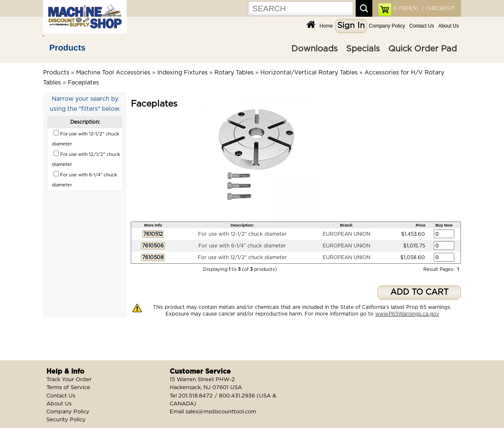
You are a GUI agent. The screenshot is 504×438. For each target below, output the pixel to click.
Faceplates (83, 83)
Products (67, 48)
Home (326, 26)
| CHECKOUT (438, 8)
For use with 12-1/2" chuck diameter (242, 234)
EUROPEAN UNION (346, 234)
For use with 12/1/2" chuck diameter (242, 257)
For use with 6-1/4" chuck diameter (242, 246)
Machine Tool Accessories (113, 73)
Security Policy (66, 420)
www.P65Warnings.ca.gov (407, 314)
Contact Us (421, 26)
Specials (363, 49)
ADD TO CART (419, 292)
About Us (449, 26)
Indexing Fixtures (182, 73)
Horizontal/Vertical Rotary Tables (309, 73)
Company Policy (387, 26)
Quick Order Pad (423, 49)
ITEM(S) (406, 8)
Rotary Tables (234, 73)
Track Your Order (69, 380)
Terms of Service (68, 388)
